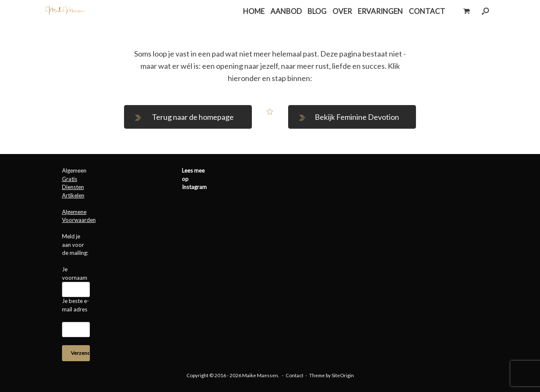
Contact (294, 375)
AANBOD (286, 11)
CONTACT (427, 11)
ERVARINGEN (380, 11)
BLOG (317, 11)
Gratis (70, 179)
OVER (342, 11)
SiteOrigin (343, 375)
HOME (254, 11)
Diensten (73, 187)
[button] (485, 11)
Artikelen (73, 195)
